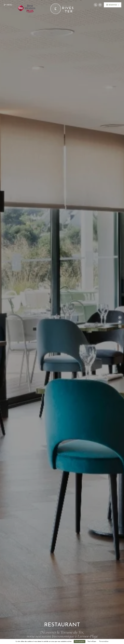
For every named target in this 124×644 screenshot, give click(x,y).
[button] (8, 5)
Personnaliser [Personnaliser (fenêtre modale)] (104, 641)
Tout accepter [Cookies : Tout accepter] (80, 641)
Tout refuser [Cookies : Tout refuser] (92, 641)
